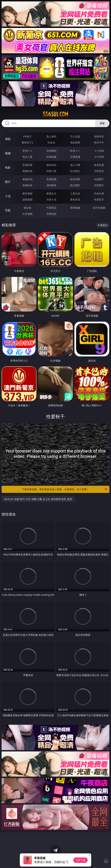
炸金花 (51, 142)
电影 (8, 168)
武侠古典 (99, 193)
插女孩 (27, 208)
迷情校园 (27, 199)
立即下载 (80, 860)
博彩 (8, 139)
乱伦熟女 (75, 171)
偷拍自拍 (51, 165)
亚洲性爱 (27, 165)
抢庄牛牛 (99, 142)
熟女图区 (75, 185)
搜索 (102, 123)
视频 (8, 153)
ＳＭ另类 (99, 157)
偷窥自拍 (27, 179)
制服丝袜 (27, 171)
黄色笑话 (75, 199)
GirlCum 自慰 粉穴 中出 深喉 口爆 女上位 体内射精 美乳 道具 (38, 499)
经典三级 (51, 171)
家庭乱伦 (51, 193)
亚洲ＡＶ (27, 151)
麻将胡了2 (27, 142)
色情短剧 (51, 214)
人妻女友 (75, 193)
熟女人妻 (27, 157)
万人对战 (75, 136)
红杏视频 (27, 214)
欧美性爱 (99, 165)
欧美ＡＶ (75, 151)
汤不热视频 (99, 208)
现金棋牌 (75, 142)
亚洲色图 (51, 179)
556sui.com (55, 114)
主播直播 (75, 157)
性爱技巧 (99, 199)
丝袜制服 (51, 157)
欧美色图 (75, 179)
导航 (8, 210)
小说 (8, 196)
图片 (8, 182)
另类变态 (99, 171)
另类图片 (99, 185)
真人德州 (51, 136)
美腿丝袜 (27, 185)
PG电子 (28, 136)
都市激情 (27, 193)
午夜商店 (51, 208)
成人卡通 (75, 165)
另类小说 (51, 199)
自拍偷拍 (51, 151)
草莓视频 (75, 208)
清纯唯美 (51, 185)
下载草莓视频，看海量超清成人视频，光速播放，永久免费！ (65, 489)
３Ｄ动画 (99, 151)
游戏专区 (99, 136)
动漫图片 (99, 179)
